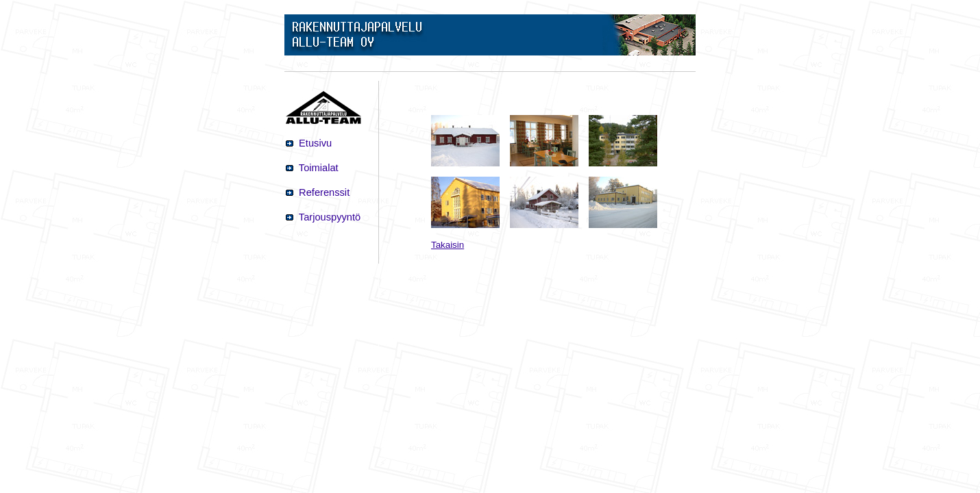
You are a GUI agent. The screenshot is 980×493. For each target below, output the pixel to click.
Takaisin (448, 245)
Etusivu (314, 143)
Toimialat (317, 168)
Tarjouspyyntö (328, 217)
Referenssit (323, 192)
